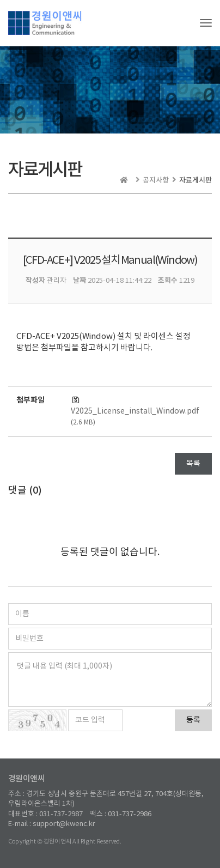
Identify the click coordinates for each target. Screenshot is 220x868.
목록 (193, 464)
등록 (193, 720)
